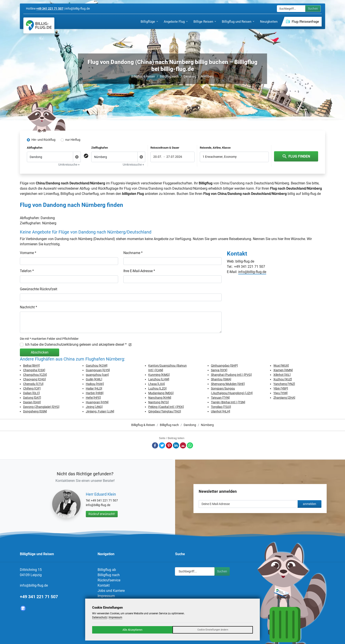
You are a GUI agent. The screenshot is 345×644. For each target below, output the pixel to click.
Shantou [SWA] (221, 379)
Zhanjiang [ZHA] (284, 398)
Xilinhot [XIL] (282, 375)
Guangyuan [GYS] (98, 370)
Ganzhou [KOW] (97, 366)
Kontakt (104, 585)
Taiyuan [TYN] (220, 398)
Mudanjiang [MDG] (161, 393)
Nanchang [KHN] (160, 398)
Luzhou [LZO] (157, 388)
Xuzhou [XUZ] (283, 379)
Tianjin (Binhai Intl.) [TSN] (228, 402)
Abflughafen (35, 148)
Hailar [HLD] (94, 388)
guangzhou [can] (97, 375)
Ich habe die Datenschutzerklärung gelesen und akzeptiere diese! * (78, 344)
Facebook (155, 445)
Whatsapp (190, 445)
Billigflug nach (169, 76)
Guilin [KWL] (94, 379)
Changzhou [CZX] (35, 375)
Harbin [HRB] (95, 393)
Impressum (106, 596)
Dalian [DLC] (31, 393)
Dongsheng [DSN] (35, 411)
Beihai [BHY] (31, 366)
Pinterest (169, 445)
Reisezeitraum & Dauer (165, 148)
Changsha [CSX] (34, 370)
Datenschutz (100, 617)
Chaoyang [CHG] (34, 379)
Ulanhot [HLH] (221, 411)
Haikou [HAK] (95, 384)
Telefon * (27, 271)
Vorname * (28, 253)
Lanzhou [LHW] (159, 379)
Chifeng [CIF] (32, 388)
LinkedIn (176, 445)
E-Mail (183, 445)
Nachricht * (28, 307)
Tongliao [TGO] (221, 407)
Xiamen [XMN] (283, 370)
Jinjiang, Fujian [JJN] (100, 411)
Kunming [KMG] (159, 375)
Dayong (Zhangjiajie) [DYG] (41, 407)
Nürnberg (207, 76)
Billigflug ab (107, 570)
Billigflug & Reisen (143, 76)
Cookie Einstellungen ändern (213, 630)
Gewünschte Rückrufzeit (39, 289)
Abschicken (40, 352)
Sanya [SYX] (219, 370)
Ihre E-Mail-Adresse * (139, 271)
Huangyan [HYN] (97, 402)
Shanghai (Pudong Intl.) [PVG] (231, 375)
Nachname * (133, 253)
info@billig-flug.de (252, 272)
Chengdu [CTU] (33, 384)
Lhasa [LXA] (157, 384)
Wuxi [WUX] (281, 366)
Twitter (162, 445)
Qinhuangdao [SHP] (224, 366)
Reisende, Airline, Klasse (215, 148)
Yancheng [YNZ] (284, 384)
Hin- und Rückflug (43, 140)
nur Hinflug (73, 140)
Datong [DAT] (32, 398)
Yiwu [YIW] (280, 393)
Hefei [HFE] (93, 398)
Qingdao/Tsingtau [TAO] (165, 411)
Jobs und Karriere (111, 591)
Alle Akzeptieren (132, 630)
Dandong (190, 76)
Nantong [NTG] (159, 402)
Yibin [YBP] (281, 388)
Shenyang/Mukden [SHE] (228, 384)
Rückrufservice (109, 580)
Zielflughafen (100, 148)
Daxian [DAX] (32, 402)
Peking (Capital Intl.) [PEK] (166, 407)
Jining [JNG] (94, 407)
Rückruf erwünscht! (102, 514)
